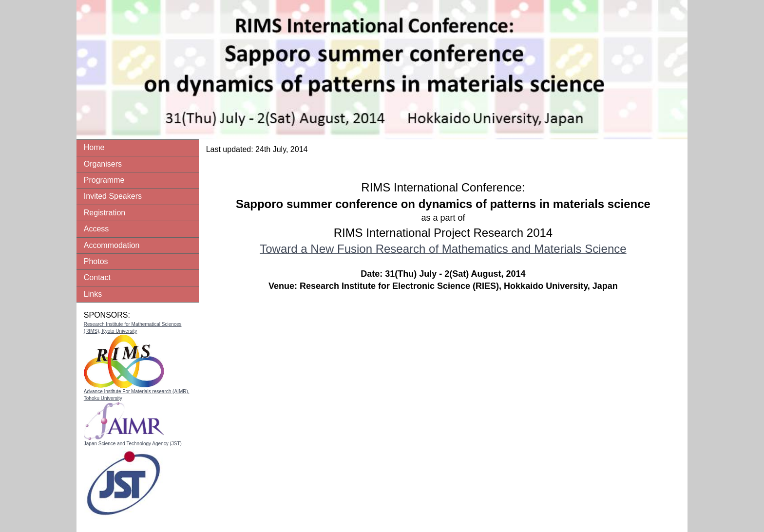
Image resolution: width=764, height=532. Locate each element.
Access (96, 229)
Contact (97, 277)
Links (93, 294)
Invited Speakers (113, 196)
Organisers (103, 164)
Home (94, 147)
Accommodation (112, 245)
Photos (96, 261)
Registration (105, 213)
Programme (104, 180)
